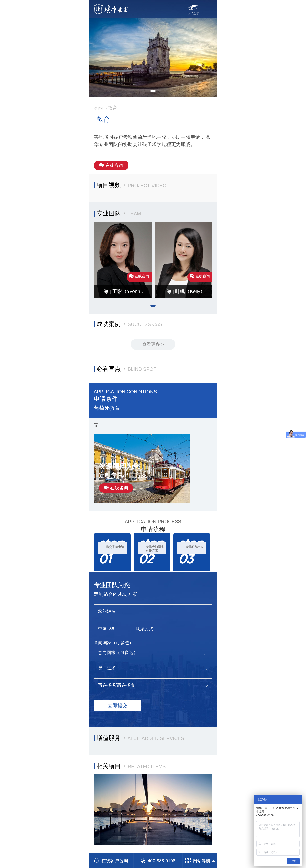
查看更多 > (153, 344)
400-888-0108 (158, 861)
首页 (101, 108)
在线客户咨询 (111, 861)
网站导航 (200, 861)
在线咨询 (111, 165)
